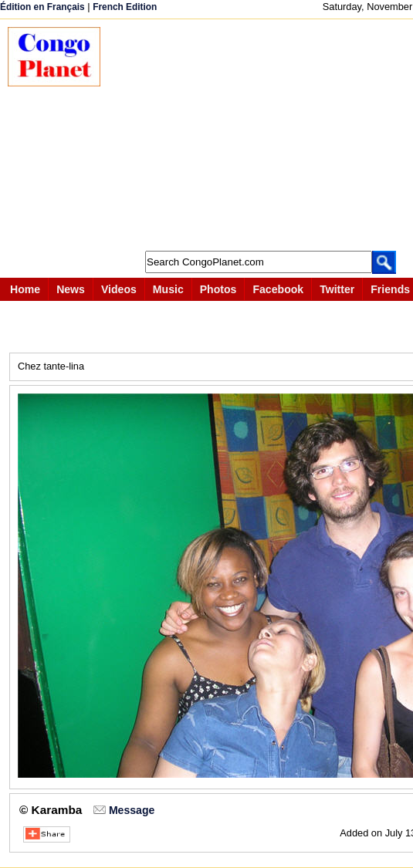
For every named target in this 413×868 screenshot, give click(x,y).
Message (132, 810)
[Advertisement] (264, 135)
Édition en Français (42, 7)
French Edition (125, 7)
